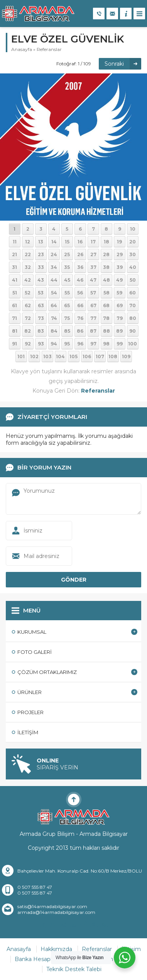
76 (80, 318)
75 (67, 318)
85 (67, 331)
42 (28, 280)
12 (28, 242)
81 (15, 331)
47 (93, 280)
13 (41, 242)
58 (106, 293)
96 (80, 344)
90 (133, 331)
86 (80, 331)
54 (54, 293)
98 (106, 344)
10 (133, 229)
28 (106, 254)
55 (67, 293)
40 (133, 267)
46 (80, 280)
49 (119, 280)
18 (106, 242)
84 (54, 331)
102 (34, 356)
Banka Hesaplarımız (41, 959)
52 (28, 293)
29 (120, 254)
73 (41, 318)
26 (80, 254)
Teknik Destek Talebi (74, 969)
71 (14, 318)
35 (67, 267)
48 (106, 280)
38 (106, 267)
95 (67, 344)
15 (67, 242)
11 (15, 242)
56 (80, 293)
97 (93, 344)
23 (41, 254)
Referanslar (49, 49)
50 (133, 280)
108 (113, 356)
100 (133, 344)
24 (54, 254)
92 (28, 344)
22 (28, 254)
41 (15, 280)
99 (120, 344)
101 (21, 356)
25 (67, 254)
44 (54, 280)
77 (93, 318)
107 (100, 356)
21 (14, 254)
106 (87, 356)
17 (93, 242)
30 (133, 254)
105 (73, 356)
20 (133, 242)
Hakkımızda (56, 949)
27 (93, 254)
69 (120, 305)
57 (93, 293)
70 (133, 305)
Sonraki (114, 64)
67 (93, 305)
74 (54, 318)
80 (133, 318)
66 (80, 305)
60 (133, 293)
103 (47, 356)
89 (119, 331)
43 (41, 280)
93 (41, 344)
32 (28, 267)
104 (60, 356)
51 (15, 293)
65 (67, 305)
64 (54, 305)
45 (67, 280)
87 (93, 331)
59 (119, 293)
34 (54, 267)
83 (41, 331)
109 (126, 356)
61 (14, 305)
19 (119, 242)
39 (120, 267)
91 (14, 344)
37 (93, 267)
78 (106, 318)
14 (54, 242)
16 (80, 242)
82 (28, 331)
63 (41, 305)
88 (106, 331)
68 (106, 305)
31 (14, 267)
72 (28, 318)
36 (80, 267)
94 (54, 344)
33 (41, 267)
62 (28, 305)
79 (120, 318)
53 (41, 293)
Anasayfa (22, 49)
